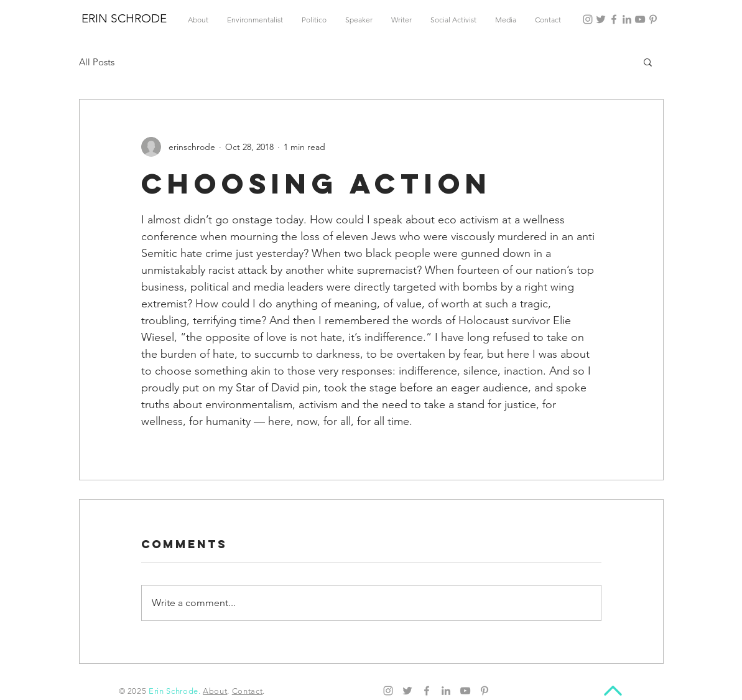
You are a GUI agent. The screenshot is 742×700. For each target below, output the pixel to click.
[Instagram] (588, 19)
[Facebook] (614, 19)
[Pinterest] (653, 19)
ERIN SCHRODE (124, 18)
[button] (648, 62)
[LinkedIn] (627, 19)
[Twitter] (601, 19)
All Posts (97, 62)
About (215, 691)
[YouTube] (640, 19)
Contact (248, 691)
